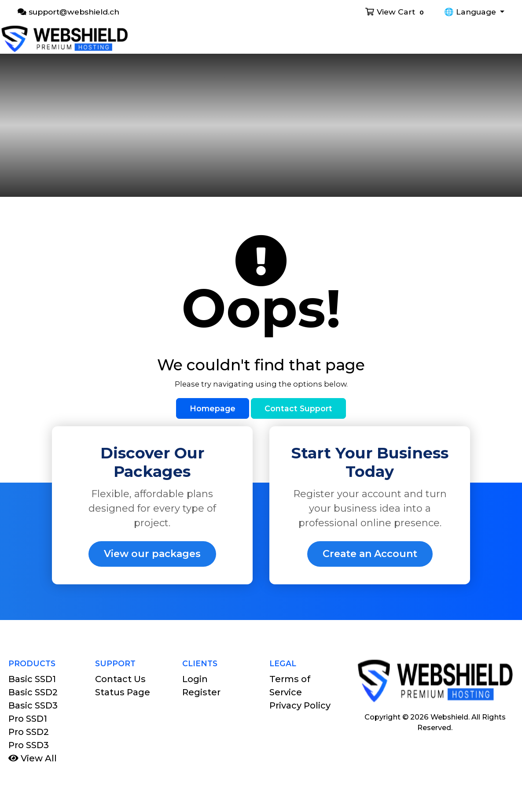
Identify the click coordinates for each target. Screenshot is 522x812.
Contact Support (298, 408)
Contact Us (120, 679)
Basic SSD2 (33, 692)
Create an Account (370, 554)
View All (33, 758)
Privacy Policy (300, 705)
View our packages (152, 554)
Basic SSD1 (32, 679)
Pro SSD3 (29, 745)
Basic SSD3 (33, 705)
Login (195, 679)
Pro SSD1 (28, 719)
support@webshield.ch (68, 12)
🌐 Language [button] (471, 12)
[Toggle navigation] (510, 39)
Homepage (213, 408)
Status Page (123, 692)
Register (201, 692)
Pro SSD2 (29, 732)
